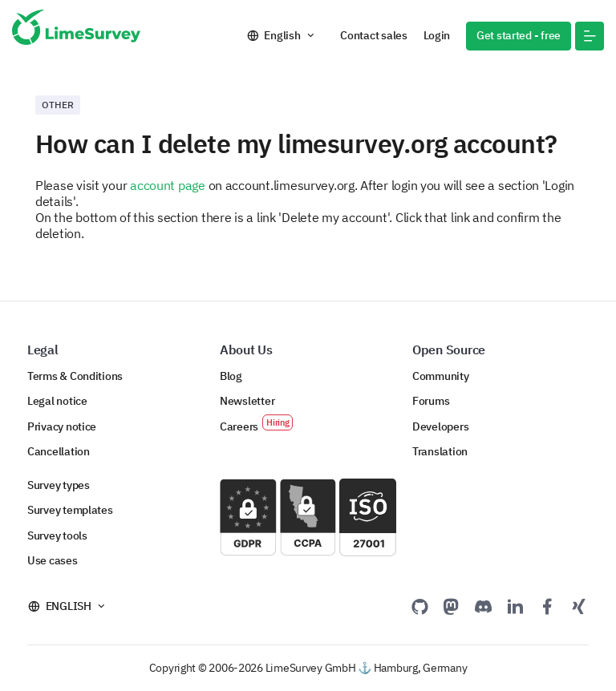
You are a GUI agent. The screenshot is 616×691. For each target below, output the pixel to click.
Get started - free (519, 35)
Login (437, 35)
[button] (590, 36)
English (282, 35)
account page (168, 185)
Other (58, 105)
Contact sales (373, 35)
